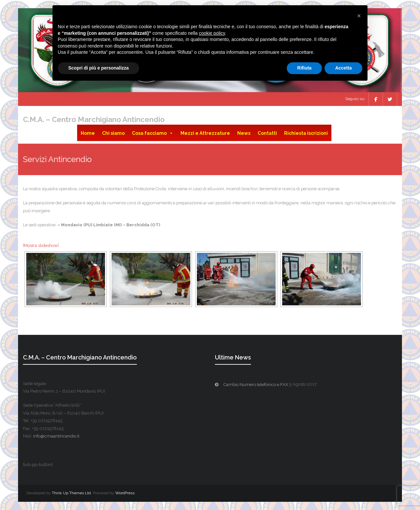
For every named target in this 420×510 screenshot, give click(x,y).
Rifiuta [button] (304, 68)
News (244, 133)
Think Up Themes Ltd (71, 493)
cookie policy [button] (212, 33)
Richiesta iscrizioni (306, 133)
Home (88, 133)
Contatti (267, 133)
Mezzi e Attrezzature (205, 133)
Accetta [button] (343, 68)
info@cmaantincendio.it (56, 436)
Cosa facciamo (153, 133)
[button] (359, 16)
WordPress (125, 493)
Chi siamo (113, 133)
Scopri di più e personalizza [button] (98, 68)
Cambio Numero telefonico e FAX (256, 385)
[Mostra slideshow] (41, 245)
